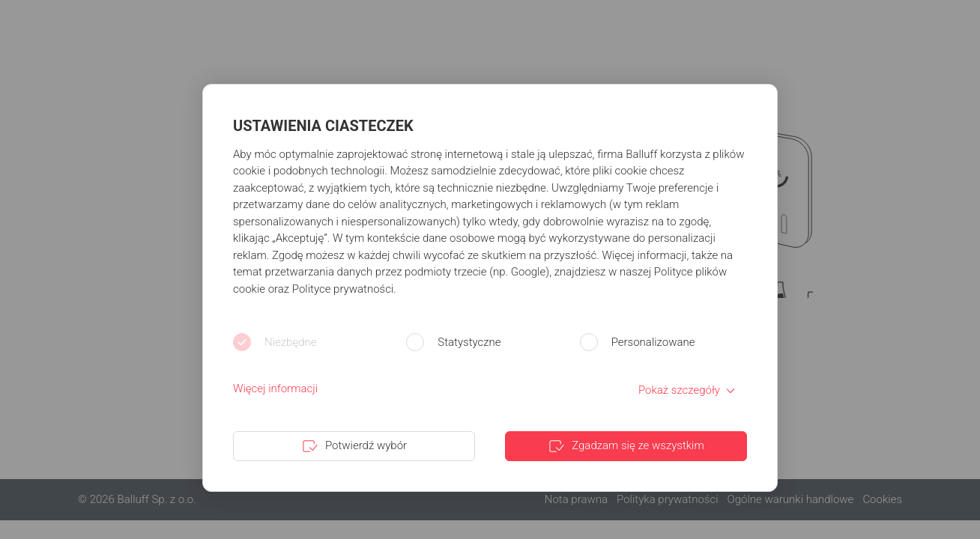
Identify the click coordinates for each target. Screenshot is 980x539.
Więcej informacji (275, 389)
